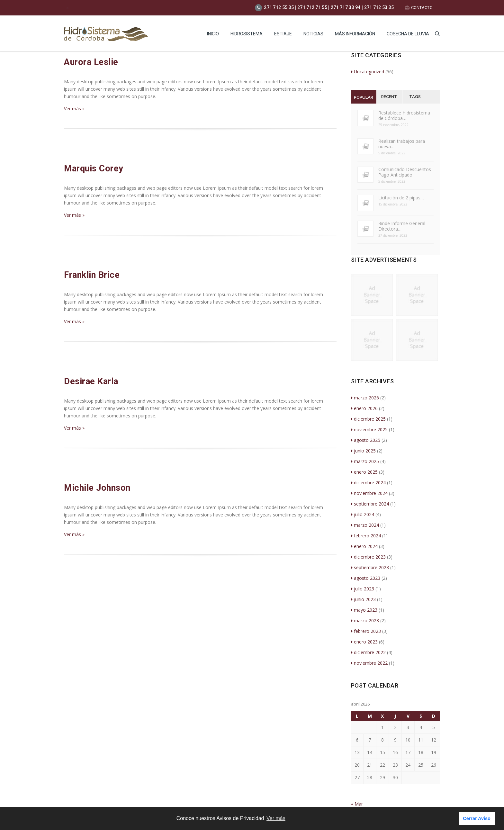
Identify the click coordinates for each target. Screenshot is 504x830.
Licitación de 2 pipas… (401, 198)
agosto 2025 (366, 440)
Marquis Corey (94, 169)
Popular (364, 97)
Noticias (313, 34)
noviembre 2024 (369, 493)
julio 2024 (363, 514)
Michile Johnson (97, 488)
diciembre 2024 (368, 483)
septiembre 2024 (370, 504)
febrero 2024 (366, 536)
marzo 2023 (365, 620)
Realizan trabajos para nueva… (402, 144)
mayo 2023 (364, 610)
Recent (389, 97)
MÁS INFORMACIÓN (355, 34)
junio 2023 (363, 599)
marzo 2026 (365, 398)
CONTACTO (419, 8)
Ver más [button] (276, 818)
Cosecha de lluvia (408, 34)
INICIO (213, 34)
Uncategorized (368, 72)
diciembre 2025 (368, 419)
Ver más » (74, 109)
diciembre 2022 (368, 652)
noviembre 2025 (369, 429)
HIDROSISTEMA (247, 34)
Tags (415, 97)
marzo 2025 (365, 461)
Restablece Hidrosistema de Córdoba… (404, 115)
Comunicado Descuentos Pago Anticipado (405, 172)
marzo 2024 (365, 525)
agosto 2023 (366, 578)
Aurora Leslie (91, 62)
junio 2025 (363, 451)
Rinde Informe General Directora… (402, 226)
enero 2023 (364, 642)
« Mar (357, 804)
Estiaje (283, 34)
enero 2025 (364, 472)
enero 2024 (364, 546)
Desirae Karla (91, 381)
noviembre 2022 (369, 663)
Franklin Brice (92, 275)
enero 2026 (364, 408)
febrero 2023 (366, 631)
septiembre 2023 (370, 567)
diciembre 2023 (368, 557)
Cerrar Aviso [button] (477, 818)
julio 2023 (363, 589)
